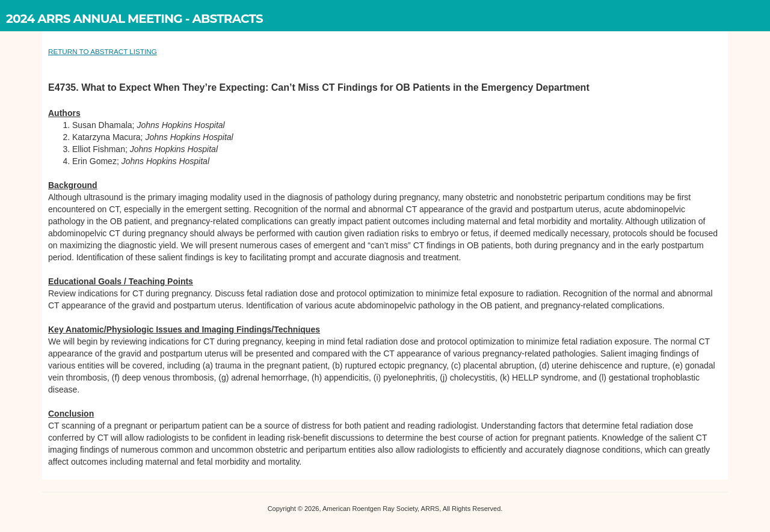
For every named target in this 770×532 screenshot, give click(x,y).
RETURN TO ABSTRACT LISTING (103, 51)
